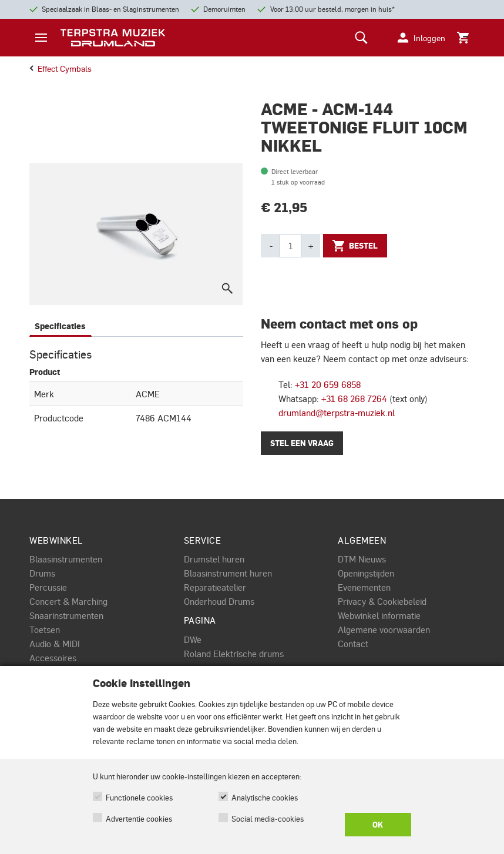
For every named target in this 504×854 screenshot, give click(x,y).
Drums (42, 573)
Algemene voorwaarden (384, 629)
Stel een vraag (302, 443)
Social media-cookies (268, 818)
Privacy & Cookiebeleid (382, 601)
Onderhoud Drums (219, 601)
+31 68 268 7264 (354, 398)
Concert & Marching (68, 601)
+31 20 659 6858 (328, 384)
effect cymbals (61, 68)
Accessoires (53, 658)
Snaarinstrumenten (66, 615)
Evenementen (364, 587)
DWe (193, 639)
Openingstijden (366, 573)
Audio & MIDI (55, 644)
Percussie (48, 587)
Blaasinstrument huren (228, 573)
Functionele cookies (139, 797)
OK (378, 825)
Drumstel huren (214, 559)
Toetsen (45, 629)
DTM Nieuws (362, 559)
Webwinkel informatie (379, 615)
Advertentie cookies (139, 818)
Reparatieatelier (215, 587)
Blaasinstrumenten (66, 559)
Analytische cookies (265, 797)
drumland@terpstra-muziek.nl (337, 413)
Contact (353, 644)
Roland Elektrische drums (234, 654)
